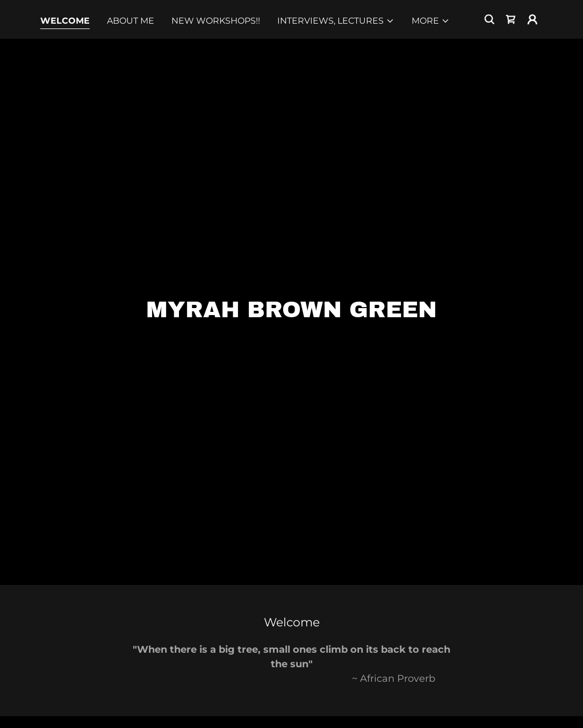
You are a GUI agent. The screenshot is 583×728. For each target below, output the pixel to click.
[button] (336, 21)
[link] (511, 19)
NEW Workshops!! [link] (216, 21)
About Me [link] (131, 21)
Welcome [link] (65, 21)
